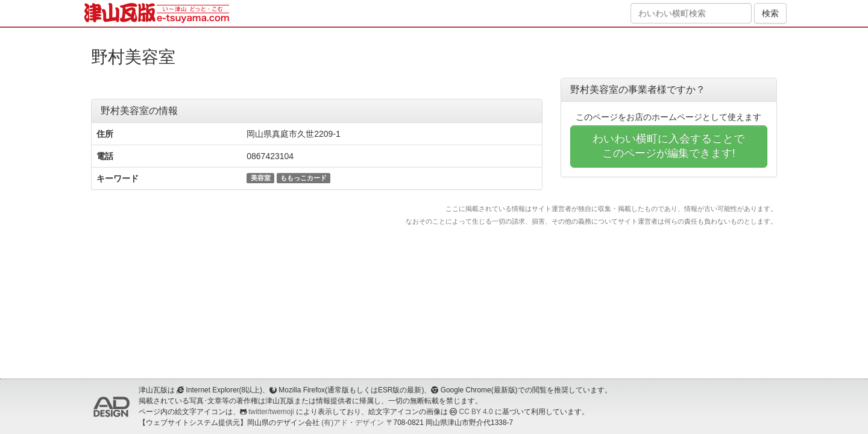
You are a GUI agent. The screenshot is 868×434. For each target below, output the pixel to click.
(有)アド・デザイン (353, 423)
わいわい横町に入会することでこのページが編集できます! (668, 146)
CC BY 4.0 (476, 412)
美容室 (261, 178)
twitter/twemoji (271, 412)
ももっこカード (303, 178)
